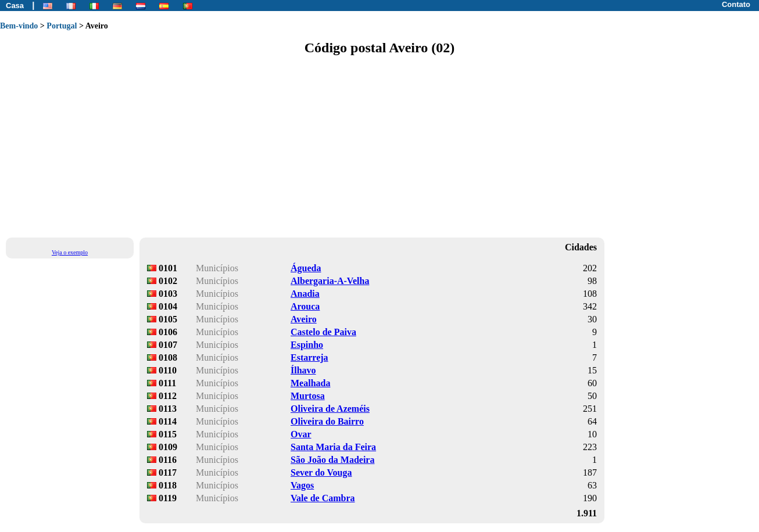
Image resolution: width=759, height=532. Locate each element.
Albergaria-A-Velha (330, 281)
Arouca (305, 306)
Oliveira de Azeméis (330, 409)
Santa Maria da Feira (333, 447)
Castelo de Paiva (323, 332)
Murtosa (308, 396)
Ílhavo (303, 370)
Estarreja (309, 357)
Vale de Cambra (323, 498)
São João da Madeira (332, 460)
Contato (736, 4)
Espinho (307, 345)
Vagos (302, 485)
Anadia (305, 294)
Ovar (301, 434)
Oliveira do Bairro (327, 421)
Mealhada (310, 383)
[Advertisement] (349, 146)
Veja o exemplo (70, 252)
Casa (15, 6)
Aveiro (304, 319)
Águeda (306, 268)
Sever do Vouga (321, 472)
